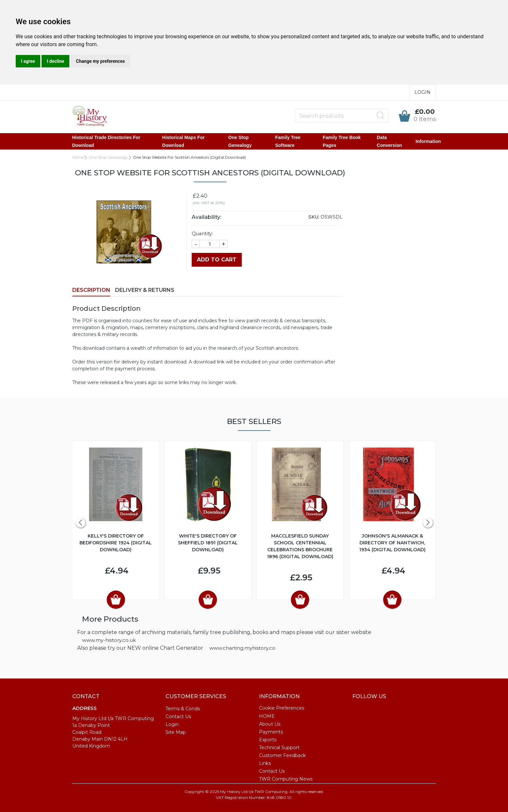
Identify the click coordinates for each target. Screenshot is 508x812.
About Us (270, 724)
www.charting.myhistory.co (242, 648)
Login (422, 92)
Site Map (176, 732)
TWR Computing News (286, 779)
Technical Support (279, 748)
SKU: (314, 217)
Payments (271, 732)
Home (78, 157)
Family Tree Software (288, 141)
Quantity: (202, 234)
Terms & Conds (183, 709)
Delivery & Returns (145, 290)
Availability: (206, 217)
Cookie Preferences (282, 708)
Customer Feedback (282, 755)
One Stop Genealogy (240, 141)
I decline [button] (55, 61)
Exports (268, 740)
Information (428, 141)
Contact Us (178, 716)
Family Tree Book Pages (342, 141)
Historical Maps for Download (184, 141)
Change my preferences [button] (100, 61)
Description (91, 290)
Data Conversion (389, 141)
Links (265, 763)
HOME (267, 716)
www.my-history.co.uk (109, 640)
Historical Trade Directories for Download (106, 141)
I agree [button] (28, 61)
